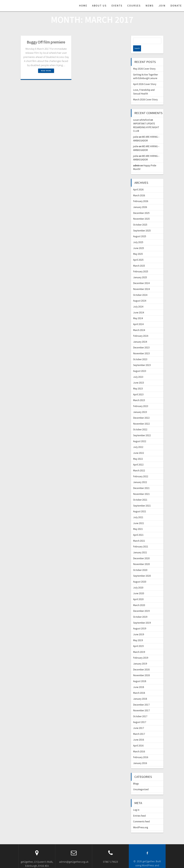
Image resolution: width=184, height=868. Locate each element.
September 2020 (142, 570)
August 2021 (140, 505)
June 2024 (139, 306)
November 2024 (141, 283)
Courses (134, 6)
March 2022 (139, 464)
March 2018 (139, 687)
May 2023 (138, 383)
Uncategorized (141, 783)
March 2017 (139, 728)
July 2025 (138, 236)
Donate (176, 6)
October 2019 (140, 611)
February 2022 (141, 470)
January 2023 (140, 406)
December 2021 (141, 482)
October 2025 (140, 219)
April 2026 (138, 183)
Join (162, 6)
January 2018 (140, 693)
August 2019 (140, 622)
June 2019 (139, 628)
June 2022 (139, 447)
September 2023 (142, 359)
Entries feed (139, 810)
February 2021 (141, 541)
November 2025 (141, 213)
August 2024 (140, 295)
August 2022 (140, 435)
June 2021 (139, 517)
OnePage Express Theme (147, 863)
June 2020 (139, 587)
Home (83, 6)
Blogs (136, 778)
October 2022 (140, 423)
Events (117, 6)
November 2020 (141, 558)
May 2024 (138, 312)
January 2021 (140, 546)
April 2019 (138, 640)
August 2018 (140, 675)
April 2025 (138, 254)
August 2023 (140, 365)
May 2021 (138, 523)
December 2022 (141, 412)
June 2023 (139, 377)
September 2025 (142, 225)
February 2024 (141, 330)
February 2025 (141, 265)
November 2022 (141, 418)
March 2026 (139, 189)
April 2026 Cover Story (145, 78)
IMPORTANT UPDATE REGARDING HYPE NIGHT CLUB (146, 121)
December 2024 (141, 277)
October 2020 (140, 564)
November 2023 (141, 347)
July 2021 (138, 511)
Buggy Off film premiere (46, 42)
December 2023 (141, 341)
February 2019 (141, 652)
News (150, 6)
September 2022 (142, 429)
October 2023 (140, 353)
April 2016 (138, 740)
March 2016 (139, 745)
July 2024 (138, 301)
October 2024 (140, 289)
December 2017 (141, 699)
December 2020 (141, 552)
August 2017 (140, 716)
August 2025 (140, 230)
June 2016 (139, 734)
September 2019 (142, 617)
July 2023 (138, 371)
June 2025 (139, 242)
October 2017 (140, 710)
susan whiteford (141, 114)
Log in (136, 804)
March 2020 (139, 599)
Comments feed (141, 815)
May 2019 (138, 634)
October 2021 (140, 494)
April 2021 (138, 529)
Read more (46, 71)
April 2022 (138, 459)
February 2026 (141, 195)
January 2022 (140, 476)
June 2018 (139, 681)
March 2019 (139, 646)
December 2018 (141, 663)
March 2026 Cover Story (145, 93)
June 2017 (139, 722)
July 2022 (138, 441)
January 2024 (140, 336)
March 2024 (139, 324)
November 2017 (141, 704)
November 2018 (141, 669)
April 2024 (138, 318)
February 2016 (141, 751)
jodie (136, 131)
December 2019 (141, 605)
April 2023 (138, 388)
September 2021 (142, 500)
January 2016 (140, 757)
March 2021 (139, 535)
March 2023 (139, 394)
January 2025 (140, 271)
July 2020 (138, 582)
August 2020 (140, 576)
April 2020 (138, 593)
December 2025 (141, 207)
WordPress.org (141, 821)
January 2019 (140, 658)
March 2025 (139, 260)
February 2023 (141, 400)
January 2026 (140, 201)
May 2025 (138, 248)
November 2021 (141, 488)
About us (99, 6)
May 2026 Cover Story (144, 63)
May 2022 (138, 453)
